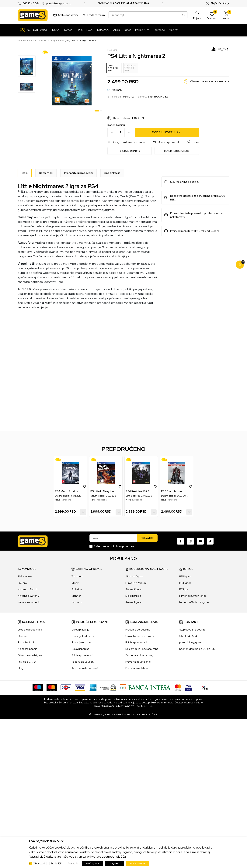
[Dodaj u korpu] (167, 132)
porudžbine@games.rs (193, 642)
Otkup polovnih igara (30, 655)
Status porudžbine (69, 15)
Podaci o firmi (26, 642)
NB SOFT (131, 714)
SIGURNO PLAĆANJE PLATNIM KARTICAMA (124, 3)
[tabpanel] (72, 81)
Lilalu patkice (133, 596)
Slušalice (77, 589)
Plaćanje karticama (83, 636)
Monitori (76, 596)
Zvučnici (77, 602)
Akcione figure (134, 576)
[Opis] (25, 173)
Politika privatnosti (82, 655)
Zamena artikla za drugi (140, 655)
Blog (20, 668)
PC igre (184, 589)
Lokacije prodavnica (30, 630)
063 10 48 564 (31, 3)
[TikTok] (210, 541)
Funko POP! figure (136, 583)
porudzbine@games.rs (59, 3)
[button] (197, 15)
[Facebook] (181, 541)
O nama (23, 636)
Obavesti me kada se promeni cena (210, 81)
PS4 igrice (185, 583)
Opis (25, 173)
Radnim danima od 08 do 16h (197, 649)
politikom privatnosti (123, 546)
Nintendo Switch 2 (29, 596)
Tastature (77, 576)
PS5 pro (22, 583)
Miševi (75, 583)
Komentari (46, 173)
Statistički (56, 863)
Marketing (74, 863)
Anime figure (133, 602)
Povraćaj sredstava (137, 668)
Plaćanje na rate (81, 642)
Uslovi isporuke (80, 649)
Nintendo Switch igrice (193, 596)
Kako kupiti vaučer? (83, 662)
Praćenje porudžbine (138, 630)
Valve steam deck (29, 602)
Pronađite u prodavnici (78, 173)
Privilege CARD (27, 662)
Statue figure (133, 589)
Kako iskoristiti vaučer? (85, 668)
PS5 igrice (185, 576)
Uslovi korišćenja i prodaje (141, 636)
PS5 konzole (25, 576)
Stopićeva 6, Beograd (192, 630)
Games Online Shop (28, 40)
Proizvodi (46, 40)
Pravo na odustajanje (138, 662)
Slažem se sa (115, 546)
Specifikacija (112, 173)
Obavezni (39, 863)
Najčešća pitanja (220, 3)
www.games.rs (105, 714)
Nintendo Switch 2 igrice (194, 602)
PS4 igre (64, 40)
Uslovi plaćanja (80, 630)
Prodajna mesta (96, 15)
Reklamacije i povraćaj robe (142, 649)
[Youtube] (200, 541)
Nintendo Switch (28, 589)
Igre (55, 40)
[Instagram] (190, 541)
